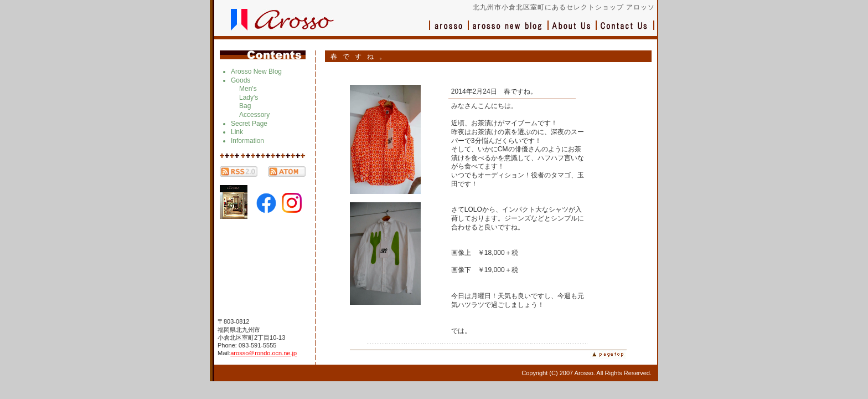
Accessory (254, 115)
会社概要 (573, 31)
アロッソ (449, 31)
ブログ (509, 31)
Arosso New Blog (256, 71)
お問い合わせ (626, 31)
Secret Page (249, 124)
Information (247, 141)
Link (237, 132)
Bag (245, 106)
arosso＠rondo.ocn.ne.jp (263, 353)
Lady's (249, 98)
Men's (248, 89)
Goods (241, 80)
